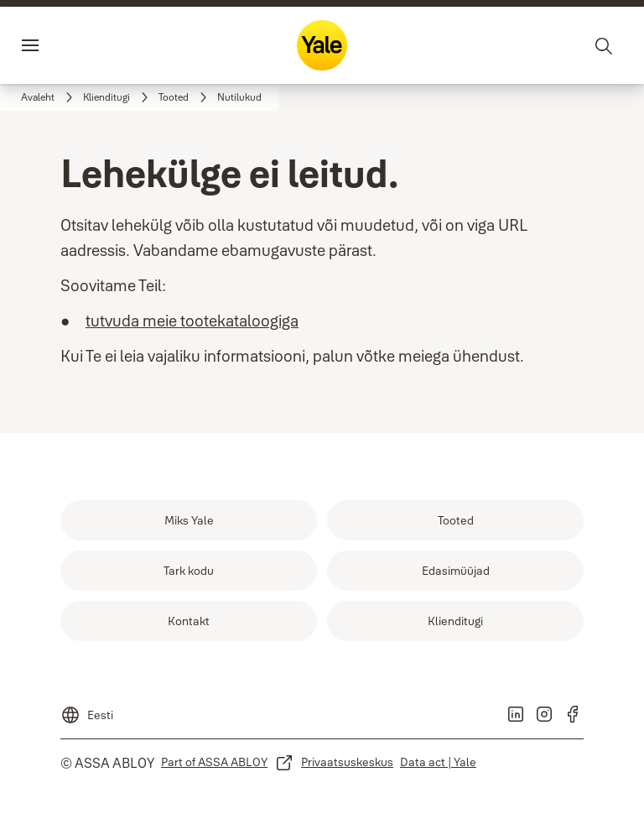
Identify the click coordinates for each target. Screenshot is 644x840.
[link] (49, 97)
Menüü (62, 45)
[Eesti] (87, 710)
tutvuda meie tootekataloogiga (192, 321)
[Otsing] (605, 45)
